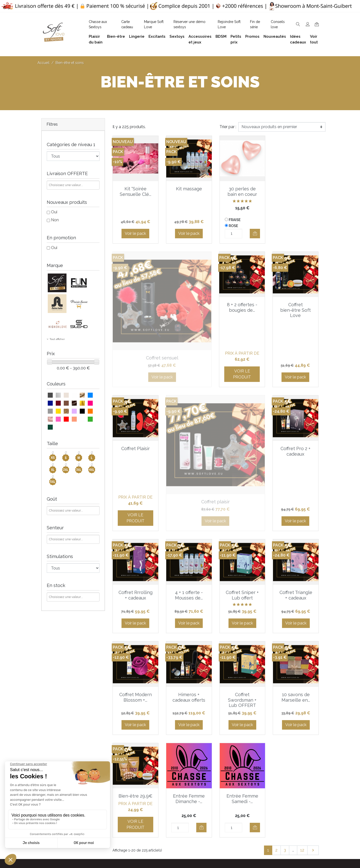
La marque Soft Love (232, 839)
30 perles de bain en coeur (242, 191)
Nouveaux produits (230, 823)
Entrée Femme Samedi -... (296, 619)
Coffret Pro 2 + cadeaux (135, 416)
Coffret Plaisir (242, 305)
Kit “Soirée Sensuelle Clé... (135, 191)
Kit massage (189, 189)
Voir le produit (135, 338)
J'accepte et (183, 723)
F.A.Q (160, 781)
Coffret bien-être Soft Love (189, 310)
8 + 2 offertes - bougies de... (135, 307)
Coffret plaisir (296, 305)
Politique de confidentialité (180, 773)
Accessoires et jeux (287, 775)
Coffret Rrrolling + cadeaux (189, 416)
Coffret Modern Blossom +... (189, 518)
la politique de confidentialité (214, 723)
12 (302, 671)
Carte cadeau (225, 831)
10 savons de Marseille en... (135, 619)
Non (55, 220)
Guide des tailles (227, 759)
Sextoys (277, 799)
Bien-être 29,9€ (189, 617)
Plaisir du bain (282, 767)
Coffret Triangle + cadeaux (135, 518)
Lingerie (276, 783)
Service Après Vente (231, 847)
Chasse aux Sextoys (174, 819)
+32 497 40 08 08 (122, 769)
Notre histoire (168, 789)
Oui (54, 212)
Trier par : (228, 127)
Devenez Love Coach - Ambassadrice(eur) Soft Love (234, 773)
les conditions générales (165, 723)
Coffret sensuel (296, 189)
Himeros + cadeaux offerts (242, 518)
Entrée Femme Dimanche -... (242, 619)
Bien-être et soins (285, 759)
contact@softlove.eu (125, 759)
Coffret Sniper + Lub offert (296, 416)
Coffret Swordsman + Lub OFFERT (296, 520)
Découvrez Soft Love (175, 827)
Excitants (278, 791)
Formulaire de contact (176, 811)
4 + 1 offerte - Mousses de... (242, 416)
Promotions (223, 815)
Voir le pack (135, 233)
